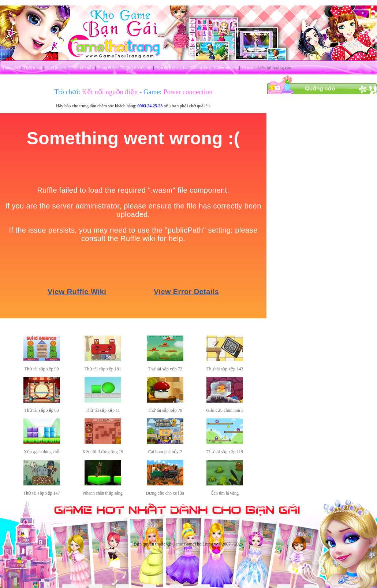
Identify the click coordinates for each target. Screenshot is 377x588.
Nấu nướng (200, 68)
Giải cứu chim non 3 (225, 410)
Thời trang (33, 68)
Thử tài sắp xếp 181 (103, 369)
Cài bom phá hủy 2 (165, 452)
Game (178, 544)
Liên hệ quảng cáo (275, 68)
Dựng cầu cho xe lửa (165, 493)
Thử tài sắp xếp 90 (42, 369)
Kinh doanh (55, 68)
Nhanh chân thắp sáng (103, 493)
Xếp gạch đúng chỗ (42, 452)
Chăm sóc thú (226, 68)
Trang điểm (107, 68)
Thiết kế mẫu (81, 68)
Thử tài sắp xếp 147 (42, 493)
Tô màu (248, 68)
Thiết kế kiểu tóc (136, 68)
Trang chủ (11, 68)
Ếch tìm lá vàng (225, 493)
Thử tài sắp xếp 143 (225, 369)
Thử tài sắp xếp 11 (103, 410)
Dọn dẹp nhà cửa (171, 68)
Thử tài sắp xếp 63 (42, 410)
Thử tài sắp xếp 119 (225, 452)
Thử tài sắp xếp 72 (165, 369)
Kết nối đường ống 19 (103, 452)
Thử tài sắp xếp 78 (165, 410)
